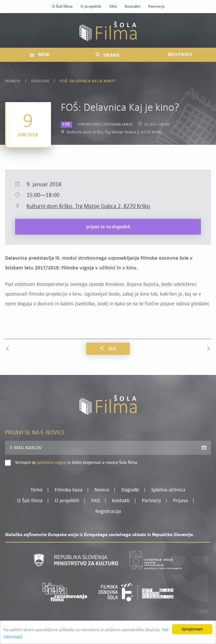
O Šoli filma (62, 7)
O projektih (91, 7)
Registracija (108, 512)
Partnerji (156, 7)
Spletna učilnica (168, 490)
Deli (108, 349)
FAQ (113, 7)
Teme (37, 490)
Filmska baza (69, 490)
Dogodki (40, 80)
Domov (13, 80)
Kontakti (132, 7)
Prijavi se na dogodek (108, 237)
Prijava (181, 501)
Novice (102, 490)
